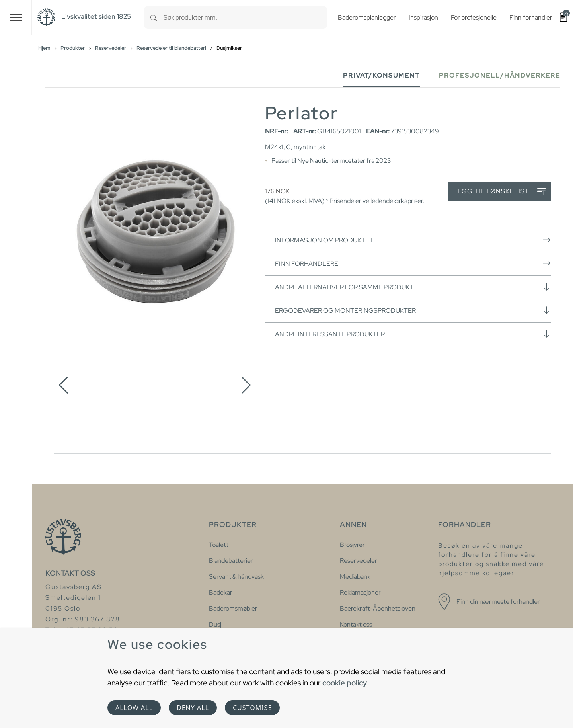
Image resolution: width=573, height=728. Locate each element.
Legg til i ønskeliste (499, 192)
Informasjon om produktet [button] (413, 240)
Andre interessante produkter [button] (413, 334)
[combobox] (246, 17)
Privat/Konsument (381, 75)
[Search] (154, 17)
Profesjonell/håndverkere (500, 75)
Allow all (134, 708)
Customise (252, 708)
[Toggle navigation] (16, 17)
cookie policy (345, 683)
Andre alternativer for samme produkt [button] (413, 287)
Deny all (193, 708)
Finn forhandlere (413, 263)
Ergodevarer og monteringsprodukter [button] (413, 310)
